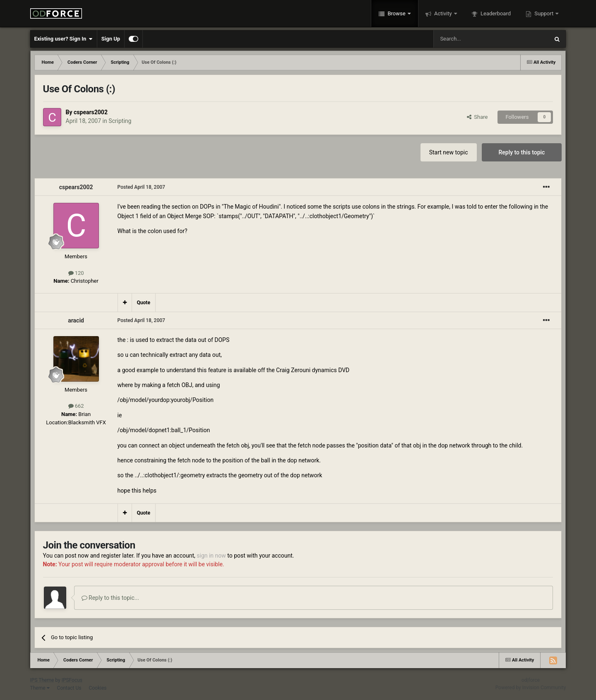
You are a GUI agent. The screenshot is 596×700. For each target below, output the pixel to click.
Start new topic (449, 152)
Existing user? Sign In (64, 39)
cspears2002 (91, 112)
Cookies (97, 688)
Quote (144, 303)
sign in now (211, 556)
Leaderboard (495, 13)
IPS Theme (42, 680)
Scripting (120, 121)
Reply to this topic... (110, 598)
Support (544, 13)
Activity (443, 13)
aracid (76, 320)
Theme (40, 688)
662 (76, 406)
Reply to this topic (522, 152)
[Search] (471, 39)
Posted (141, 187)
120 (76, 273)
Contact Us (69, 688)
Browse (397, 13)
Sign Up (111, 39)
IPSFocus (72, 680)
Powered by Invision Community (531, 688)
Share (477, 117)
